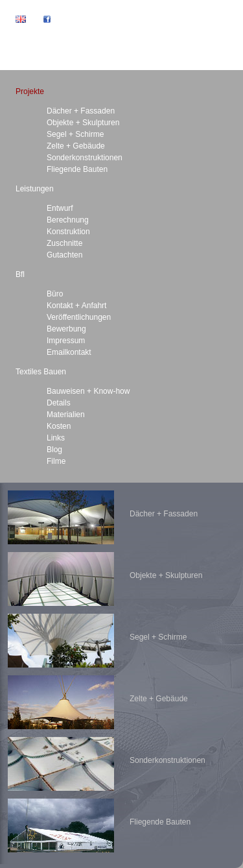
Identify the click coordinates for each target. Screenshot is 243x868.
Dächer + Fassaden (81, 111)
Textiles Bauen (41, 372)
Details (59, 403)
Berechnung (68, 220)
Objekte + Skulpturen (83, 123)
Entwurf (60, 208)
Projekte (30, 91)
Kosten (59, 426)
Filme (56, 461)
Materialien (66, 415)
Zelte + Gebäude (76, 146)
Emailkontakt (69, 352)
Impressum (66, 341)
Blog (54, 450)
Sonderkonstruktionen (85, 158)
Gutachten (64, 255)
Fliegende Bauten (77, 169)
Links (56, 438)
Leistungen (35, 189)
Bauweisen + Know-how (88, 391)
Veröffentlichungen (79, 317)
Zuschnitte (64, 243)
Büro (55, 294)
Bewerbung (66, 329)
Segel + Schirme (75, 134)
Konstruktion (68, 232)
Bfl (20, 274)
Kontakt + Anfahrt (76, 306)
